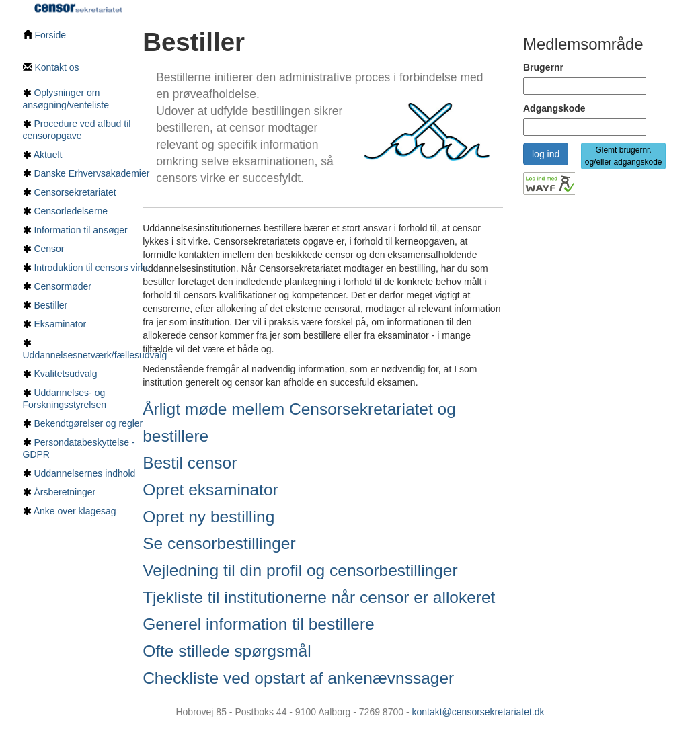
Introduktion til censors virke (92, 268)
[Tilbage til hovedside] (79, 7)
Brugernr (543, 67)
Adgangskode (554, 108)
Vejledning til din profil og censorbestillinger (300, 570)
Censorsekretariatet (75, 192)
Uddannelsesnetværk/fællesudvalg (95, 355)
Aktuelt (48, 155)
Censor (49, 249)
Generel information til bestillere (259, 624)
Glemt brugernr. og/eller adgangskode (624, 156)
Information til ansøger (80, 230)
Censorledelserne (71, 211)
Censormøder (63, 286)
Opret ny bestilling (208, 517)
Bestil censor (190, 463)
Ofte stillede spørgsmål (227, 651)
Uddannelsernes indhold (84, 473)
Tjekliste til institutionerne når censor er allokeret (319, 597)
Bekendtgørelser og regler (88, 423)
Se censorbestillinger (219, 543)
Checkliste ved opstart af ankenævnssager (298, 678)
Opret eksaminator (210, 490)
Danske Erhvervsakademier (91, 173)
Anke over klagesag (75, 511)
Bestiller (50, 305)
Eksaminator (60, 324)
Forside (45, 35)
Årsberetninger (65, 492)
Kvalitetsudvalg (65, 374)
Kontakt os (51, 67)
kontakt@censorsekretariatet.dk (478, 712)
